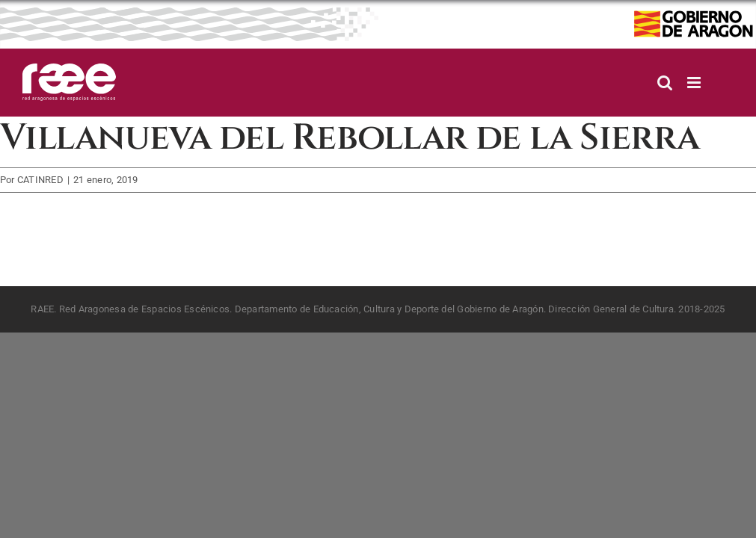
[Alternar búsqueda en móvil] (665, 83)
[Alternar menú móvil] (695, 83)
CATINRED (40, 180)
